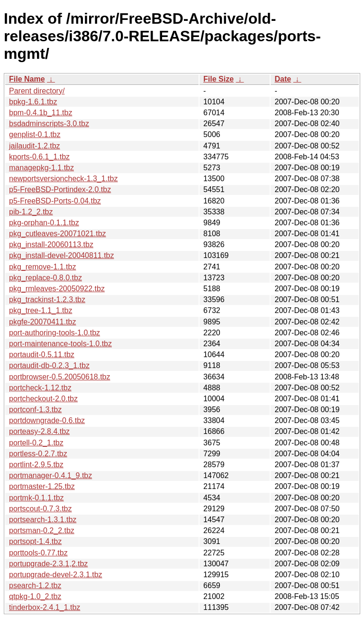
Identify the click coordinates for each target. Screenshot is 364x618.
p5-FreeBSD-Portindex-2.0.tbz (60, 189)
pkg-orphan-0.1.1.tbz (44, 223)
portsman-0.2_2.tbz (42, 530)
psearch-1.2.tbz (35, 586)
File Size (218, 79)
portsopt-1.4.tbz (35, 541)
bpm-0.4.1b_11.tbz (41, 113)
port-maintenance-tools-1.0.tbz (60, 344)
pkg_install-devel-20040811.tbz (61, 255)
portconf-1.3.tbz (35, 410)
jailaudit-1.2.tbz (35, 146)
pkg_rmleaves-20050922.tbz (57, 289)
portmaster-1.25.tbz (42, 486)
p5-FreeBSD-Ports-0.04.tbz (55, 201)
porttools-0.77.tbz (38, 553)
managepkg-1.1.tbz (41, 168)
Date (283, 79)
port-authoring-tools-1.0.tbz (55, 333)
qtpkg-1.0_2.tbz (35, 596)
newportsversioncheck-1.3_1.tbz (63, 179)
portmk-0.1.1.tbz (36, 498)
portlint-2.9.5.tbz (36, 465)
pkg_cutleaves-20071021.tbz (58, 234)
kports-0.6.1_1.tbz (39, 157)
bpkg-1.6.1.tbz (33, 102)
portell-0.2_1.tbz (36, 443)
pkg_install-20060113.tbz (51, 244)
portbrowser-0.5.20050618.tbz (59, 377)
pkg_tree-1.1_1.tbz (41, 310)
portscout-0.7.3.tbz (41, 509)
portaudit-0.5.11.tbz (42, 355)
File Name (27, 79)
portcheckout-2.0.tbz (43, 399)
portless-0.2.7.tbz (38, 454)
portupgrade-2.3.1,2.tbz (48, 564)
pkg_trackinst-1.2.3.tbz (47, 300)
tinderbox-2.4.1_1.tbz (45, 607)
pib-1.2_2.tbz (31, 212)
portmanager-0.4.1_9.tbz (50, 475)
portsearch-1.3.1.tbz (43, 520)
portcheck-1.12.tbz (40, 388)
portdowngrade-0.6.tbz (47, 420)
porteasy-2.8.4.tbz (39, 431)
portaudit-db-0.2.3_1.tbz (49, 365)
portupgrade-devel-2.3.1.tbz (56, 575)
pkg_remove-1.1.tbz (42, 267)
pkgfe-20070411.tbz (42, 322)
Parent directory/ (37, 91)
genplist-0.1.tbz (35, 134)
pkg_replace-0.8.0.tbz (45, 278)
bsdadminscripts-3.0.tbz (49, 124)
